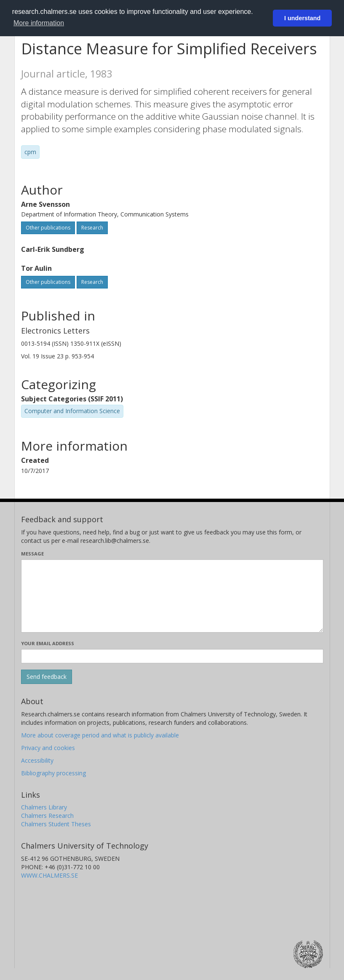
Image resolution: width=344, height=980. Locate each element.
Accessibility (37, 760)
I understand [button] (302, 18)
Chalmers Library (44, 807)
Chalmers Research (47, 816)
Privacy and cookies (48, 748)
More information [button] (39, 23)
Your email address (48, 643)
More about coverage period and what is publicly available (100, 735)
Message (32, 554)
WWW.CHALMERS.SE (49, 875)
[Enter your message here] (172, 596)
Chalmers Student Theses (56, 824)
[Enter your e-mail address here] (172, 656)
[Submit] (47, 677)
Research (92, 228)
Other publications (48, 228)
